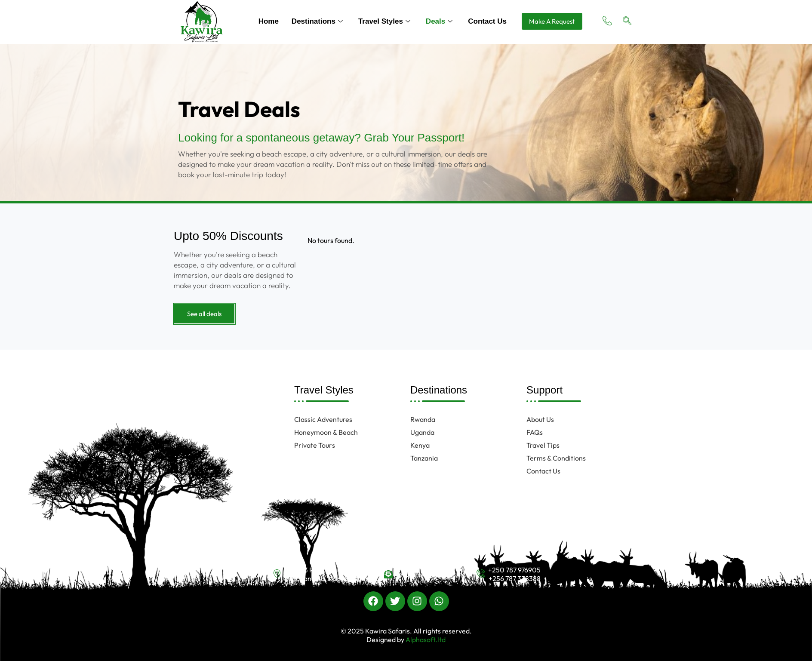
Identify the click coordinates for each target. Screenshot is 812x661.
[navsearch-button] (627, 22)
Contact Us (487, 21)
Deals (439, 21)
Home (269, 21)
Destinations (317, 21)
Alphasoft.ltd (425, 639)
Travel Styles (384, 21)
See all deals (204, 314)
